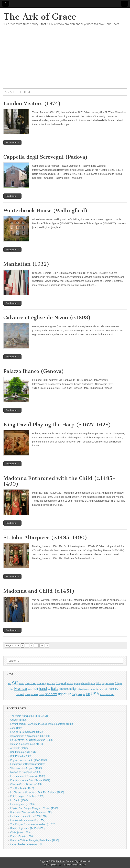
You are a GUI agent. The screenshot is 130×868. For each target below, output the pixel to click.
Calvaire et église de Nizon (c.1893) (47, 317)
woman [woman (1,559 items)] (110, 694)
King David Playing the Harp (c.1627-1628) (57, 425)
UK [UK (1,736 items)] (88, 694)
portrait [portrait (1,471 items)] (20, 694)
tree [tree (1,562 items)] (80, 694)
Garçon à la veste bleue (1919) (27, 744)
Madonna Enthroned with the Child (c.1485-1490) (59, 481)
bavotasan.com (79, 865)
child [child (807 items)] (27, 684)
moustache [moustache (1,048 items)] (96, 689)
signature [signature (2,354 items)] (64, 694)
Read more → (12, 142)
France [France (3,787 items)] (21, 688)
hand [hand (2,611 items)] (43, 689)
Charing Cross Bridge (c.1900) (26, 784)
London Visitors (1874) (32, 103)
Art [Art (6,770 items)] (15, 682)
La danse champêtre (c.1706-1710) (29, 816)
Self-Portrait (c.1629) (21, 756)
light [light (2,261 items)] (75, 689)
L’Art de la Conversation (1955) (27, 732)
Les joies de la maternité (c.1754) (28, 820)
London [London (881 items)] (83, 689)
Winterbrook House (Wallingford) (45, 210)
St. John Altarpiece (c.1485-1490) (45, 537)
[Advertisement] (65, 61)
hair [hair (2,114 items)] (36, 689)
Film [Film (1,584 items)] (98, 683)
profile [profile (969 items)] (28, 695)
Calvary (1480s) (19, 720)
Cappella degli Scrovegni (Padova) (46, 157)
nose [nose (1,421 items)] (112, 689)
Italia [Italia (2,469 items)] (55, 689)
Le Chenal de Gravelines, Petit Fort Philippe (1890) (37, 792)
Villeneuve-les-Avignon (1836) (26, 768)
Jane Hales (16, 728)
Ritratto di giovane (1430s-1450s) (28, 828)
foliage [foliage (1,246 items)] (119, 683)
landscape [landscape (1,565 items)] (65, 689)
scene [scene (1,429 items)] (35, 694)
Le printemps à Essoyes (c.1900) (28, 776)
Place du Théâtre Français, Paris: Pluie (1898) (35, 840)
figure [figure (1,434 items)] (92, 683)
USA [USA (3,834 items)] (95, 694)
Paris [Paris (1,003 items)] (118, 689)
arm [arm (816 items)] (9, 684)
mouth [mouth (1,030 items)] (105, 689)
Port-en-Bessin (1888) (22, 836)
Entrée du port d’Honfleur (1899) (27, 796)
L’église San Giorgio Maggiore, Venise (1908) (34, 808)
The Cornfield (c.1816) (22, 788)
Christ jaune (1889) (20, 832)
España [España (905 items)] (70, 684)
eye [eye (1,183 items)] (76, 683)
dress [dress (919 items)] (49, 684)
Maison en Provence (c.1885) (26, 772)
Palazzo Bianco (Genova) (34, 371)
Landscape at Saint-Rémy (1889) (28, 764)
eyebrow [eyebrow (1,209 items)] (83, 683)
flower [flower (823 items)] (112, 684)
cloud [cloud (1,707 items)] (33, 683)
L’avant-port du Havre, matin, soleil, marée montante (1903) (42, 724)
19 (42, 645)
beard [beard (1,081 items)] (21, 683)
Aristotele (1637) (19, 748)
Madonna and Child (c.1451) (39, 591)
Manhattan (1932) (26, 264)
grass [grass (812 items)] (30, 689)
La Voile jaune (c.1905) (22, 804)
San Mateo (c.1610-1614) (24, 752)
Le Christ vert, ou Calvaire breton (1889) (31, 740)
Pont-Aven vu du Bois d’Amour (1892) (30, 780)
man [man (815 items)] (88, 689)
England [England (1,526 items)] (61, 683)
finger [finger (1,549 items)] (105, 683)
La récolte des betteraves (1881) (27, 844)
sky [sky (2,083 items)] (75, 694)
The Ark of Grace (40, 17)
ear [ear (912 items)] (54, 684)
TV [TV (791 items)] (84, 695)
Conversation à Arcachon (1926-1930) (30, 736)
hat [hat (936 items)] (49, 689)
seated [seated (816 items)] (42, 695)
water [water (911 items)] (102, 695)
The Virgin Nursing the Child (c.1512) (30, 716)
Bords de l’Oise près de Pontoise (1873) (31, 812)
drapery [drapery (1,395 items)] (41, 683)
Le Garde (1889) (19, 800)
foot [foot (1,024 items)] (12, 689)
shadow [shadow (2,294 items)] (51, 694)
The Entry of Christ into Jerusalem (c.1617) (33, 824)
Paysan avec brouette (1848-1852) (29, 760)
